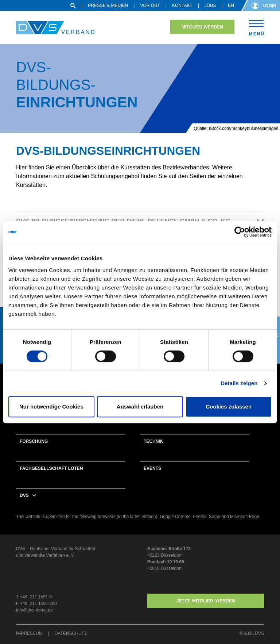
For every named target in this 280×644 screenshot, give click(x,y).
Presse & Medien (108, 5)
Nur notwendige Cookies (51, 407)
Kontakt (182, 5)
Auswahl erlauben (140, 407)
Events (152, 468)
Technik (153, 441)
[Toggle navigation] (256, 27)
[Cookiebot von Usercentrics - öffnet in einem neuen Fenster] (240, 232)
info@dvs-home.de (34, 610)
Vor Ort (150, 5)
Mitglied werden (202, 27)
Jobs (210, 5)
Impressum (29, 633)
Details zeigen (239, 383)
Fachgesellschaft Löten (51, 468)
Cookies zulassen (229, 407)
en (231, 5)
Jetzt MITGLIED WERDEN (206, 601)
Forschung (34, 441)
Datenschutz (71, 633)
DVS (24, 495)
